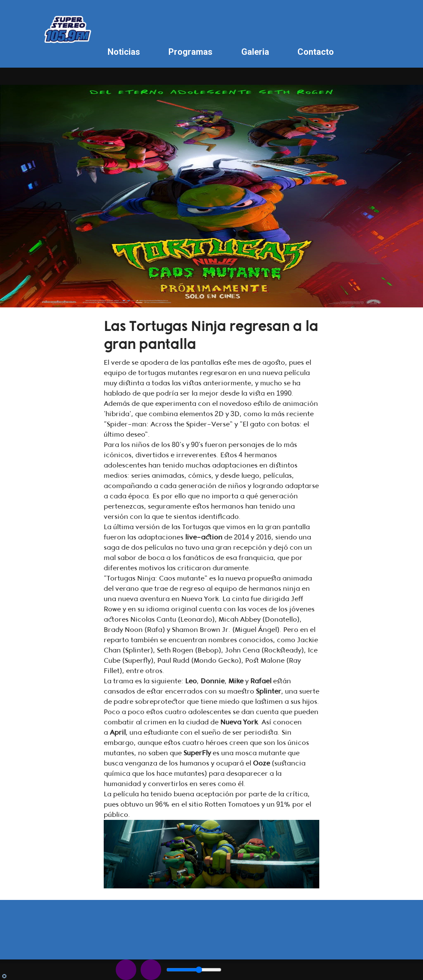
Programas (190, 52)
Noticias (124, 52)
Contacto (316, 52)
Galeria (255, 52)
